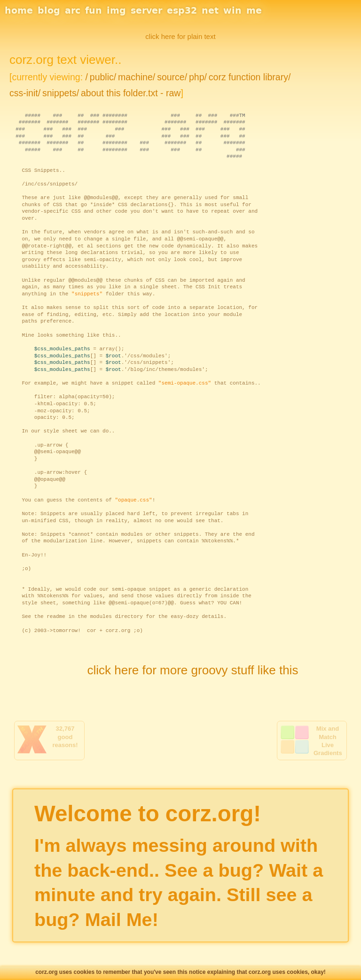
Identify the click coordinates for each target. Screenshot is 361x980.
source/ (172, 77)
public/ (103, 77)
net (210, 10)
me (254, 10)
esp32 (182, 10)
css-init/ (25, 93)
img (116, 10)
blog (49, 10)
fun (94, 10)
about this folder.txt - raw (131, 93)
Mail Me (119, 919)
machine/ (137, 77)
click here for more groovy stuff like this (192, 670)
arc (73, 10)
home (19, 10)
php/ (198, 77)
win (232, 10)
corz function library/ (250, 77)
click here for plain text (180, 36)
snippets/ (61, 93)
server (146, 10)
